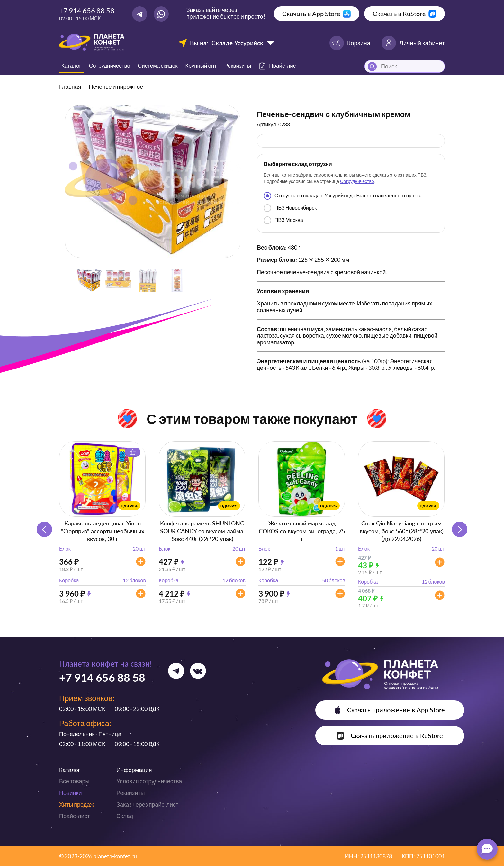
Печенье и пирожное (116, 87)
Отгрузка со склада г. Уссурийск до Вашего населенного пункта (343, 196)
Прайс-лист (75, 816)
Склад (125, 816)
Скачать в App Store (311, 14)
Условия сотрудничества (149, 781)
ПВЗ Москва (283, 220)
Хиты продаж (76, 804)
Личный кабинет (413, 43)
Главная (70, 87)
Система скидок (158, 65)
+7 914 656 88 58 (87, 10)
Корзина (350, 43)
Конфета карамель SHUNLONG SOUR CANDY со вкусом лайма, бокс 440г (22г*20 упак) (202, 531)
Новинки (71, 793)
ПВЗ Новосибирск (290, 208)
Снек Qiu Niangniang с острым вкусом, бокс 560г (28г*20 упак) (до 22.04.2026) (402, 531)
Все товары (74, 781)
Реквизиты (238, 65)
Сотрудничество (110, 65)
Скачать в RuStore (399, 14)
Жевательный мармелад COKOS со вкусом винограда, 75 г (302, 531)
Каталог (71, 65)
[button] (460, 529)
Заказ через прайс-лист (147, 804)
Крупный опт (201, 65)
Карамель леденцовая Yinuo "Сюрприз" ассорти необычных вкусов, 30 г (103, 531)
